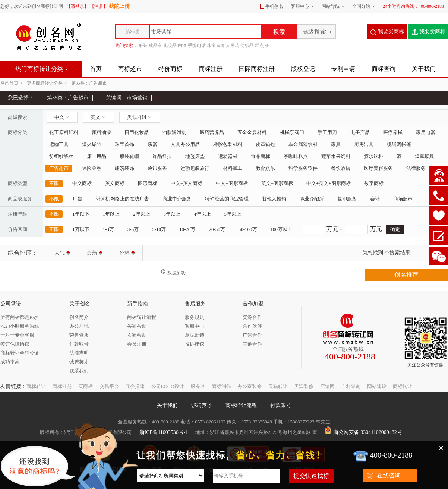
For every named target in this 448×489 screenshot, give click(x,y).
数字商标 (374, 183)
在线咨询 (389, 475)
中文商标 (82, 183)
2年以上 (142, 214)
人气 (62, 253)
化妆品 (170, 45)
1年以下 (81, 214)
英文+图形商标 (277, 183)
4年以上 (202, 214)
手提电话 (197, 45)
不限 (54, 183)
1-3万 (108, 229)
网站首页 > (13, 83)
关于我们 (167, 405)
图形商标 (148, 183)
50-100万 (248, 229)
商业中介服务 (177, 199)
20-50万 (217, 229)
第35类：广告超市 (89, 83)
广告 (78, 199)
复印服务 (347, 199)
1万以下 (81, 229)
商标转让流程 (241, 405)
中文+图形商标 (232, 183)
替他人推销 (274, 199)
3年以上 (172, 214)
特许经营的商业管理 (227, 199)
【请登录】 (78, 6)
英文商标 (115, 183)
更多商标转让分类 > (48, 83)
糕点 (259, 45)
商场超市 (403, 199)
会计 (375, 199)
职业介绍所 (312, 199)
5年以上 (233, 214)
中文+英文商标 (187, 183)
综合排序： (23, 253)
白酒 (182, 45)
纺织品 (247, 45)
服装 (143, 45)
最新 (95, 253)
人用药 (233, 45)
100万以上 (282, 229)
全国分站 (361, 6)
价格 (127, 253)
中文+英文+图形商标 (329, 183)
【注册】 (99, 6)
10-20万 (187, 229)
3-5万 (133, 229)
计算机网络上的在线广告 (122, 199)
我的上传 (119, 6)
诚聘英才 (202, 405)
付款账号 (281, 405)
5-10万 (159, 229)
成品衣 (155, 45)
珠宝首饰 (216, 45)
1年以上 (111, 214)
